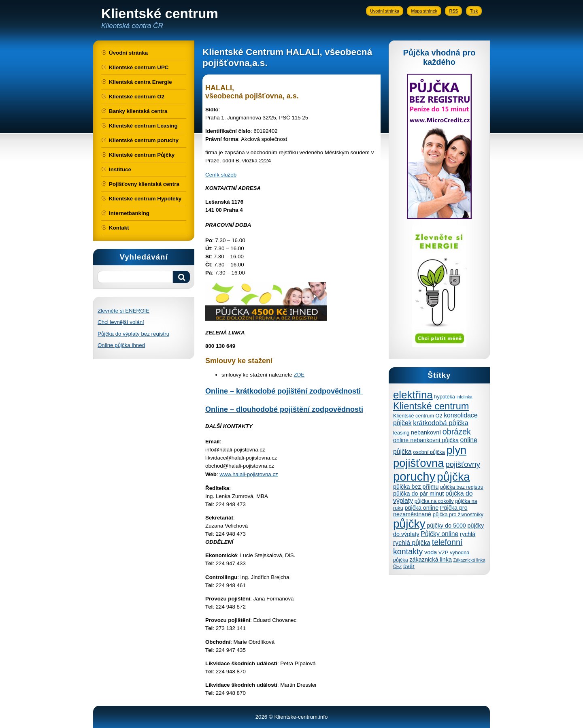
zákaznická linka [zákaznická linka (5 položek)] (430, 560)
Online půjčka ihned (121, 345)
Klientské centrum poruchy (144, 140)
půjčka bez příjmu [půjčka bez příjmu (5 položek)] (416, 487)
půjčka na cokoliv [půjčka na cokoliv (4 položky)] (434, 501)
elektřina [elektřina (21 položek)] (413, 395)
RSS (453, 11)
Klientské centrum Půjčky (142, 155)
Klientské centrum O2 (137, 97)
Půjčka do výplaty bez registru (133, 334)
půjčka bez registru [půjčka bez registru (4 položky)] (462, 487)
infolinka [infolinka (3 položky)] (465, 397)
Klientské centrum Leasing (143, 126)
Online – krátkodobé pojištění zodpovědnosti (284, 391)
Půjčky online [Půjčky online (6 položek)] (439, 534)
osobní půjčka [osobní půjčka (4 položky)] (429, 452)
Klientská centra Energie (140, 82)
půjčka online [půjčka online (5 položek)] (421, 508)
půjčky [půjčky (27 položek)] (409, 524)
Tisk (474, 11)
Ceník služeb (221, 175)
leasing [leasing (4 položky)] (401, 433)
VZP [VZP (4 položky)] (444, 552)
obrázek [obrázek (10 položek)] (457, 432)
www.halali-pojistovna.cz (249, 474)
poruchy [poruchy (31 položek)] (414, 476)
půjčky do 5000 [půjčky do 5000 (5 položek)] (446, 526)
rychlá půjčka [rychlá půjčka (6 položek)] (412, 543)
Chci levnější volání (121, 322)
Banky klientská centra (138, 111)
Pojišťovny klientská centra (144, 184)
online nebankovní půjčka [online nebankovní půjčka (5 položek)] (426, 440)
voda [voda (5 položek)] (431, 552)
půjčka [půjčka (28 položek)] (453, 477)
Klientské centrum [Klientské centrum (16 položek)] (431, 406)
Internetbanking (129, 213)
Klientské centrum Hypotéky (145, 199)
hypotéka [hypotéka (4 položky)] (445, 397)
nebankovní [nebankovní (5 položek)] (426, 432)
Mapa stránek (424, 11)
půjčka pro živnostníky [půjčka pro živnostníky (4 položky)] (458, 514)
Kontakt (119, 228)
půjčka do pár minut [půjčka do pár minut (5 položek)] (418, 494)
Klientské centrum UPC (139, 67)
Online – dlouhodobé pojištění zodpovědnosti (284, 409)
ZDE (299, 375)
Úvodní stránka (385, 11)
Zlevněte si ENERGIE (123, 311)
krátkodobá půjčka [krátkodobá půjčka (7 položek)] (440, 423)
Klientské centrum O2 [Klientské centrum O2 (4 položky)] (418, 416)
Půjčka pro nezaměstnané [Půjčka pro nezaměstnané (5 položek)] (430, 511)
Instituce (120, 169)
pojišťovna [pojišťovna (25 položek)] (418, 463)
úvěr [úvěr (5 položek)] (409, 566)
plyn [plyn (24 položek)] (456, 450)
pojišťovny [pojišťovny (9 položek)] (463, 464)
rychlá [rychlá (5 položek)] (468, 534)
